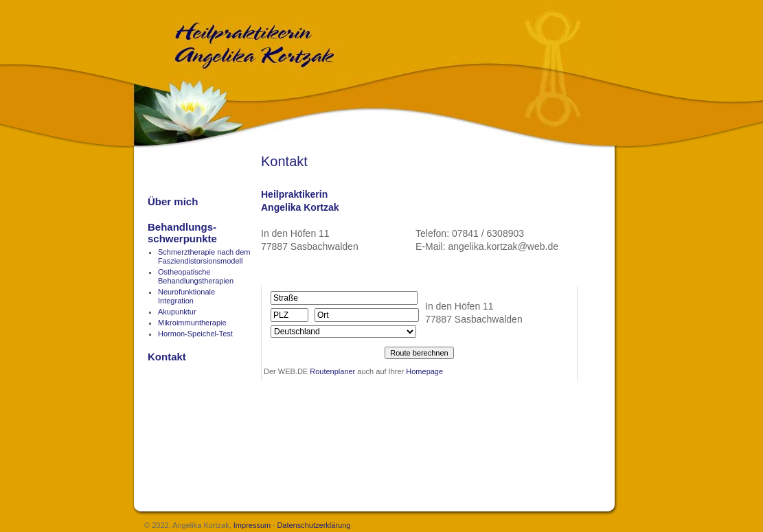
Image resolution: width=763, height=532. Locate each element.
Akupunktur (177, 312)
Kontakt (167, 357)
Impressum (252, 525)
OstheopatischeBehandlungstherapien (196, 276)
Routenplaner (332, 371)
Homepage (424, 371)
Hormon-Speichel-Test (195, 334)
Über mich (173, 201)
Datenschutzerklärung (314, 525)
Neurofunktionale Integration (186, 296)
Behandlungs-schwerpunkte (182, 233)
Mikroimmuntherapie (192, 323)
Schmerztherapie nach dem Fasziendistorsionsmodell (204, 256)
